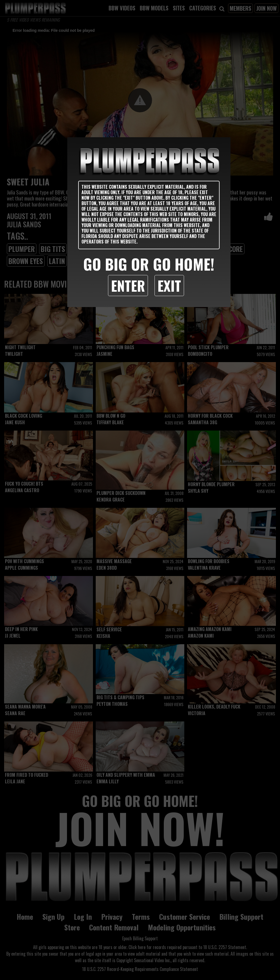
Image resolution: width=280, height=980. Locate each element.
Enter (128, 285)
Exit (169, 285)
